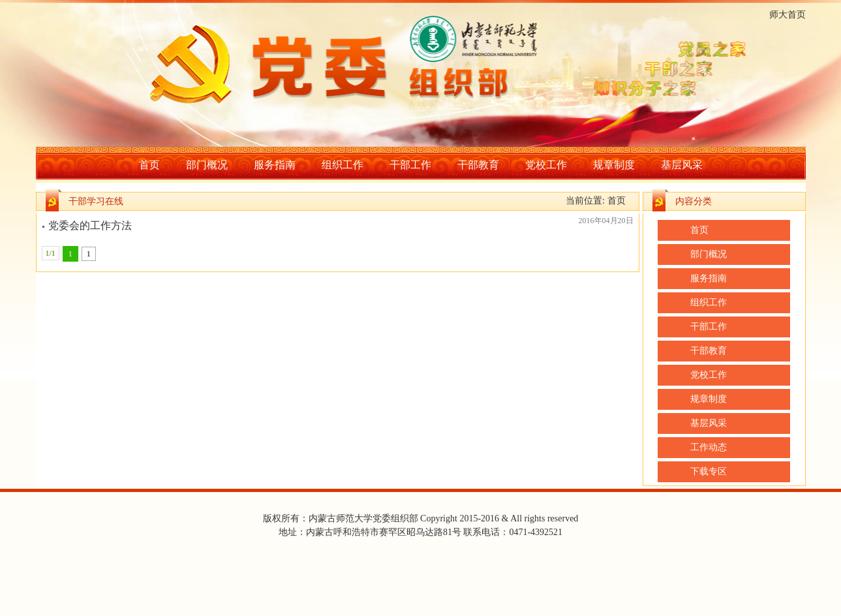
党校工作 (546, 165)
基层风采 (682, 165)
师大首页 (787, 15)
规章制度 (614, 165)
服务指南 (275, 165)
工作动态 (709, 447)
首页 (149, 165)
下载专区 (709, 471)
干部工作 (410, 165)
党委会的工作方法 (90, 225)
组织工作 (343, 165)
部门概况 (207, 165)
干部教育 (478, 165)
